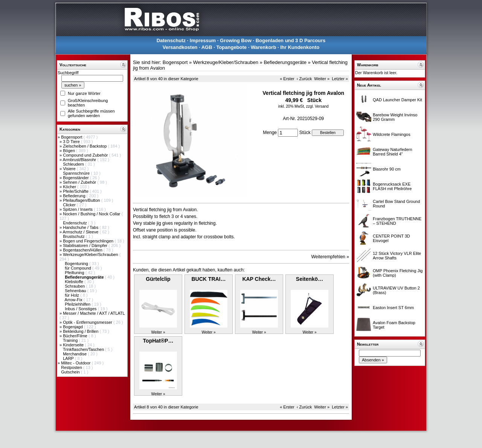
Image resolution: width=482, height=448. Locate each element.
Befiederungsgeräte (285, 62)
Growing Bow (236, 40)
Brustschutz (74, 236)
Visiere (70, 169)
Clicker (70, 205)
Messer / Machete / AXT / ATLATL (94, 313)
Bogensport (72, 137)
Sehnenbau (76, 291)
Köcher (70, 187)
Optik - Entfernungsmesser (88, 322)
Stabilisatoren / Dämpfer (86, 245)
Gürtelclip (158, 279)
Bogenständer (76, 178)
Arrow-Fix (74, 300)
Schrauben (75, 286)
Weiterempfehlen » (330, 257)
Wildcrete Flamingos (392, 134)
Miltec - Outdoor (76, 363)
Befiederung (75, 196)
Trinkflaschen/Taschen (84, 349)
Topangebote (231, 47)
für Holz (72, 295)
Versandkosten (180, 47)
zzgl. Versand (317, 106)
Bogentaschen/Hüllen (83, 250)
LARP (69, 358)
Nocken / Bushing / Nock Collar (92, 214)
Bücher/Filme (76, 336)
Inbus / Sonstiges (81, 309)
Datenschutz (171, 40)
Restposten (72, 367)
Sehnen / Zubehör (80, 182)
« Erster (287, 79)
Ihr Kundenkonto (300, 47)
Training (71, 340)
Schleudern (74, 164)
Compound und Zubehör (86, 155)
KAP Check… (259, 279)
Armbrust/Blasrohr (80, 160)
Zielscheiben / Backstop (85, 146)
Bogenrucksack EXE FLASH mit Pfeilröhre (392, 186)
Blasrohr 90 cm (387, 169)
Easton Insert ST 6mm (393, 308)
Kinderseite (74, 345)
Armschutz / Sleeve (81, 232)
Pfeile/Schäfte (76, 191)
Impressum (203, 40)
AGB (207, 47)
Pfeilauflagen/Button (82, 200)
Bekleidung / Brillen (81, 331)
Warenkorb (263, 47)
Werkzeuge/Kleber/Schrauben (91, 254)
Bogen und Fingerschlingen (89, 241)
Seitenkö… (310, 279)
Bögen (69, 151)
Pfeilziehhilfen (78, 304)
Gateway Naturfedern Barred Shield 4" (393, 152)
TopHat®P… (158, 341)
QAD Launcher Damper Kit (397, 100)
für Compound (79, 268)
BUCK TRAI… (209, 279)
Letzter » (340, 79)
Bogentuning (77, 264)
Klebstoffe (75, 282)
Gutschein (71, 372)
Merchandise (75, 354)
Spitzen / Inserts (78, 209)
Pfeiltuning (75, 273)
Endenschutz (76, 223)
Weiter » (322, 79)
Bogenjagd (73, 327)
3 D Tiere (72, 142)
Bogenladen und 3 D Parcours (291, 40)
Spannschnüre (77, 173)
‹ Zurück (304, 79)
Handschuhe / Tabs (81, 227)
